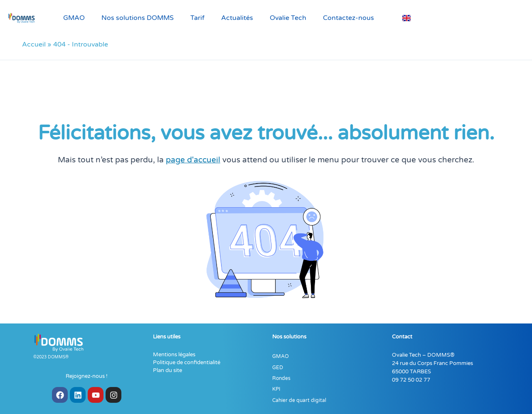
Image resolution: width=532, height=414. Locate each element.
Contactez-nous (349, 18)
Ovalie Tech (288, 18)
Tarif (197, 18)
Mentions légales (174, 355)
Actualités (237, 18)
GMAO (74, 18)
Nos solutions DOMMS (138, 18)
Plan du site (167, 370)
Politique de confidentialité (187, 363)
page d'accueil (193, 160)
